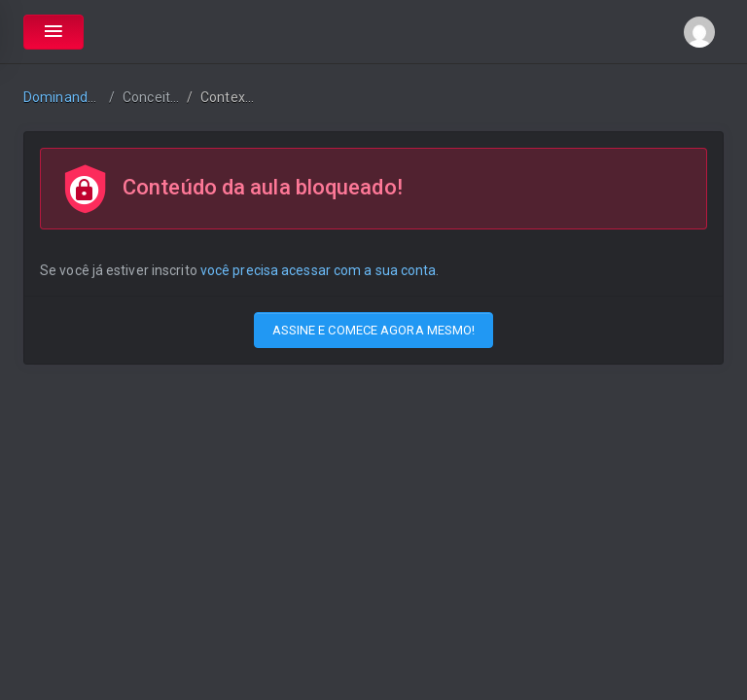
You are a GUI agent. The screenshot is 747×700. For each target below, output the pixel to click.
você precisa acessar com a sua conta (319, 270)
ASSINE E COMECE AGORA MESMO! (374, 330)
